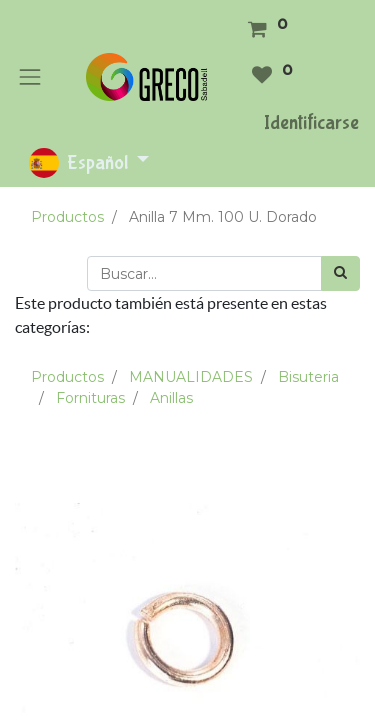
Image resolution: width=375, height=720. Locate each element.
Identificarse (311, 122)
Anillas (171, 398)
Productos (67, 217)
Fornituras (90, 398)
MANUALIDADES (191, 377)
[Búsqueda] (340, 273)
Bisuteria (308, 377)
